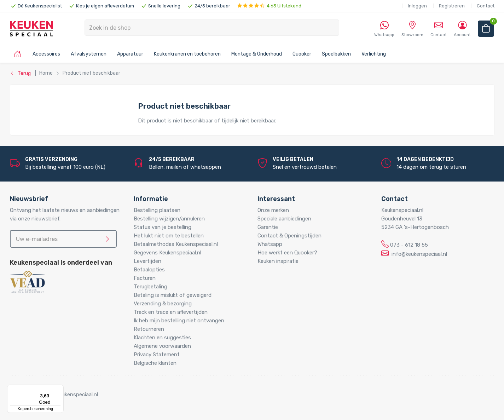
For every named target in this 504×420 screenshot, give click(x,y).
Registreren (452, 6)
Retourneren (149, 329)
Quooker (302, 54)
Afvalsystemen (89, 54)
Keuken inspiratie (278, 261)
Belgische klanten (155, 363)
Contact (486, 6)
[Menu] (59, 389)
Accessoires (46, 54)
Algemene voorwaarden (162, 346)
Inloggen (417, 6)
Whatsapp (270, 244)
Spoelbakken (336, 54)
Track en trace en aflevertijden (171, 312)
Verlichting (374, 54)
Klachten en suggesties (162, 338)
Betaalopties (149, 270)
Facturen (145, 278)
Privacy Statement (157, 355)
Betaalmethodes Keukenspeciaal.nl (176, 244)
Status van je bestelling (163, 227)
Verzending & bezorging (163, 304)
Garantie (268, 227)
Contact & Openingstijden (289, 236)
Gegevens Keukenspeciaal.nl (167, 253)
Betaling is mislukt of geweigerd (173, 295)
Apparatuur (130, 54)
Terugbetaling (150, 287)
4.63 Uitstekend (269, 6)
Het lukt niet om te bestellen (169, 236)
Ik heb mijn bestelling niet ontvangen (179, 321)
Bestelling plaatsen (157, 210)
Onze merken (273, 210)
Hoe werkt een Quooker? (287, 253)
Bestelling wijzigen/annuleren (169, 219)
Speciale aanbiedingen (284, 219)
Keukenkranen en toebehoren (187, 54)
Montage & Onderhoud (257, 54)
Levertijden (147, 261)
